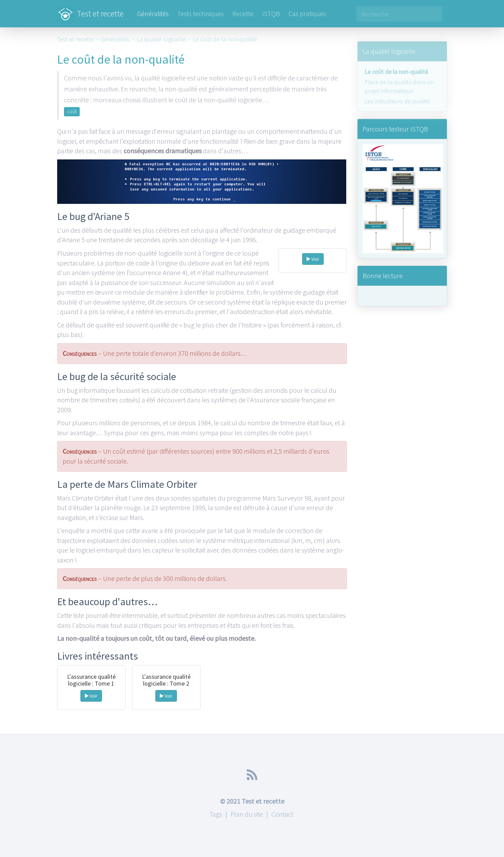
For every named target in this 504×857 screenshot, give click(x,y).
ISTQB (271, 14)
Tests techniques (201, 14)
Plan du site (247, 814)
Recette (243, 14)
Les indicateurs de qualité (397, 101)
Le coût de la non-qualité (225, 39)
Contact (282, 814)
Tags (216, 814)
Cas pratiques (307, 14)
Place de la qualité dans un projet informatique (399, 86)
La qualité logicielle (161, 39)
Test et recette (90, 10)
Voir (313, 259)
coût (72, 111)
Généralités (153, 14)
